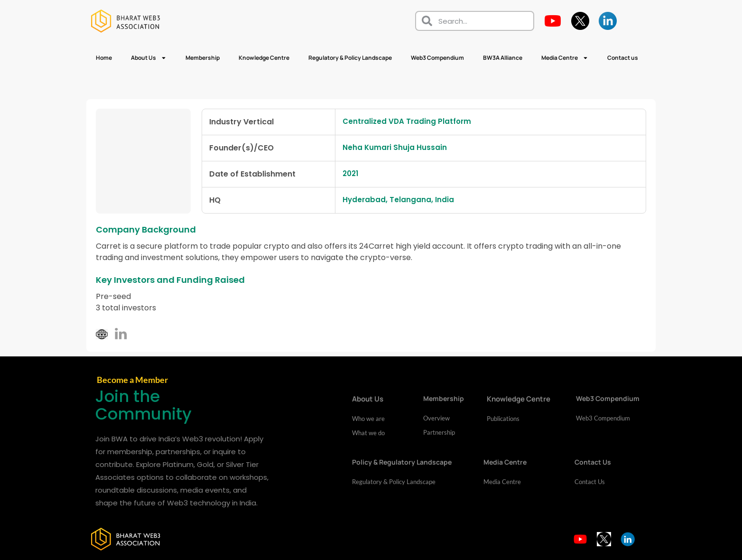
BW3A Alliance (503, 58)
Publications (503, 419)
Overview (436, 419)
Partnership (439, 433)
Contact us (623, 58)
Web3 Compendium (437, 58)
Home (104, 58)
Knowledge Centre (264, 58)
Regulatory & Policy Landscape (350, 58)
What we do (368, 433)
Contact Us (590, 482)
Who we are (368, 419)
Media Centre (565, 58)
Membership (203, 58)
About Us (149, 58)
